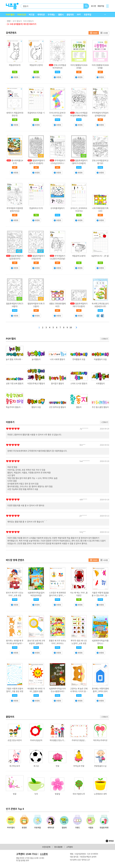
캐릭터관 (41, 14)
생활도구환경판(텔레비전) (57, 305)
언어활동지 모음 (79, 359)
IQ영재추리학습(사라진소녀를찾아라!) (57, 690)
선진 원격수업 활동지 (57, 407)
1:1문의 (44, 854)
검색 (86, 6)
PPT (79, 14)
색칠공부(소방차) (79, 256)
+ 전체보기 (104, 339)
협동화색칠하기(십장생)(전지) (16, 257)
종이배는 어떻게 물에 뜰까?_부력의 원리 (100, 690)
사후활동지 (100, 383)
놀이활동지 (36, 359)
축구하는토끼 (15, 766)
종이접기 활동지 (57, 383)
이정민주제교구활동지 (36, 383)
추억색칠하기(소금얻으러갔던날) (58, 257)
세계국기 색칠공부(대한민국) (15, 114)
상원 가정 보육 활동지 (15, 383)
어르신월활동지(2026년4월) (100, 66)
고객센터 (70, 847)
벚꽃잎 (57, 794)
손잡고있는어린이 (15, 740)
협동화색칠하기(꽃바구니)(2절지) (37, 162)
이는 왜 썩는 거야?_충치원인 (79, 594)
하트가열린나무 (79, 794)
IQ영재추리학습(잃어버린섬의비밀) (36, 594)
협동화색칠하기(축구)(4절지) (15, 305)
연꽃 (57, 766)
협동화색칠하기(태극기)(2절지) (80, 305)
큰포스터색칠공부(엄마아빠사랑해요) (79, 114)
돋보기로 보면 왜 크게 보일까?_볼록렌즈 (36, 642)
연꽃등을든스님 (100, 766)
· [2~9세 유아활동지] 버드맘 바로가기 (21, 24)
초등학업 (88, 14)
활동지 (79, 407)
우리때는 (51, 14)
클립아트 (70, 14)
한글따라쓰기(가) (36, 208)
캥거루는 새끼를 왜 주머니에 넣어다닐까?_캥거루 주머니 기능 (15, 643)
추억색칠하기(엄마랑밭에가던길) (15, 210)
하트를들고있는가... (57, 740)
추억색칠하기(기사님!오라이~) (58, 162)
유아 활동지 (17, 21)
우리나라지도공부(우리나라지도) (57, 114)
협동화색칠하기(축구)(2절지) (36, 305)
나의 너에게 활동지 (57, 359)
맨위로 (111, 841)
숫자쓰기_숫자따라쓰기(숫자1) (79, 210)
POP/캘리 (10, 14)
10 (71, 327)
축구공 (36, 766)
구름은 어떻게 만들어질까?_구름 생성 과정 (15, 690)
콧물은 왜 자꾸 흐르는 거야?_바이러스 (57, 642)
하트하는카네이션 (100, 740)
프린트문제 (46, 847)
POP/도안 (22, 14)
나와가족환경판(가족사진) (100, 210)
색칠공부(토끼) (15, 65)
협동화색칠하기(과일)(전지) (38, 257)
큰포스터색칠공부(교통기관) (100, 162)
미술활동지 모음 (100, 359)
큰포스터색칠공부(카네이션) (59, 66)
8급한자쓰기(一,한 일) (100, 256)
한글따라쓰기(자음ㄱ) (36, 113)
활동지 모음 (36, 407)
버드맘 (32, 14)
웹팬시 (61, 14)
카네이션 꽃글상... (79, 740)
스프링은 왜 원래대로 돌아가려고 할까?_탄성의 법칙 (57, 595)
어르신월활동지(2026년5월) (79, 66)
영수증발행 (58, 847)
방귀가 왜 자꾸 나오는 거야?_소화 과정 (15, 594)
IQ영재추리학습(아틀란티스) (100, 642)
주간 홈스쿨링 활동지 (100, 407)
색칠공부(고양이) (36, 65)
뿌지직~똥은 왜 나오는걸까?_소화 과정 (79, 642)
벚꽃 (15, 794)
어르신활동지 (28, 21)
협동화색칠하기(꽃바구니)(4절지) (80, 162)
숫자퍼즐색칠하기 (57, 208)
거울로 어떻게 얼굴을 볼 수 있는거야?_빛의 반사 (100, 595)
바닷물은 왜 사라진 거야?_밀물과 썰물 (36, 690)
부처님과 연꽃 (79, 766)
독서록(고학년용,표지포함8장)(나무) (100, 305)
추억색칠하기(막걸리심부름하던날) (100, 114)
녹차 (36, 794)
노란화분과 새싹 (100, 794)
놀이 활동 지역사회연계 (15, 359)
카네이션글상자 (36, 740)
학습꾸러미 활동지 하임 (15, 407)
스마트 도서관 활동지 (79, 383)
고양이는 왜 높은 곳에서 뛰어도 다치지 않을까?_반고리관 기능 (79, 691)
